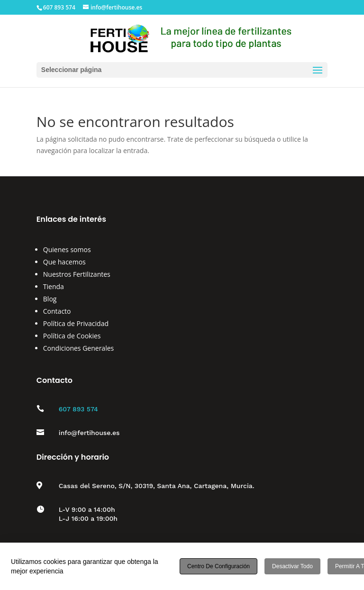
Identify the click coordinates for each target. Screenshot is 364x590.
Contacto (57, 311)
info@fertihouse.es (89, 433)
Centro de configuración (218, 566)
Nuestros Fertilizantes (77, 274)
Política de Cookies (72, 336)
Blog (50, 299)
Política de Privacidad (76, 323)
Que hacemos (64, 262)
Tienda (54, 286)
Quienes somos (67, 250)
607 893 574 (78, 409)
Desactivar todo (292, 566)
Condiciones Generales (78, 348)
